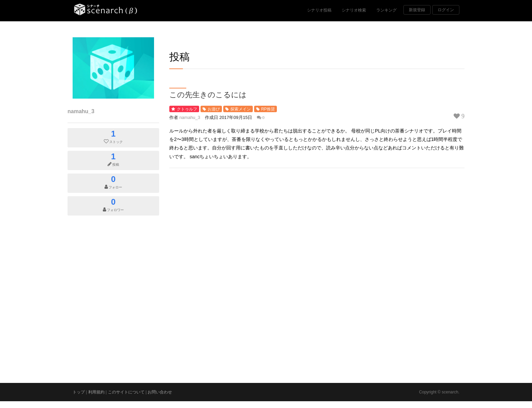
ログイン (446, 10)
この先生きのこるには (208, 94)
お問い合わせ (160, 392)
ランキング (386, 10)
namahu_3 (81, 111)
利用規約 (96, 392)
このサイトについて (126, 392)
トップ (79, 392)
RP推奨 (268, 109)
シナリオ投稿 (319, 10)
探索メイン (241, 109)
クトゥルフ (187, 109)
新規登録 (417, 10)
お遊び (214, 109)
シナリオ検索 (354, 10)
